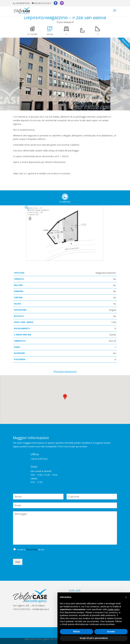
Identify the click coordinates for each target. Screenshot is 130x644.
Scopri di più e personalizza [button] (94, 638)
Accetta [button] (111, 632)
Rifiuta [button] (76, 632)
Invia (18, 562)
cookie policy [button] (113, 609)
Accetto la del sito (31, 550)
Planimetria (65, 197)
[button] (126, 597)
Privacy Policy (32, 550)
